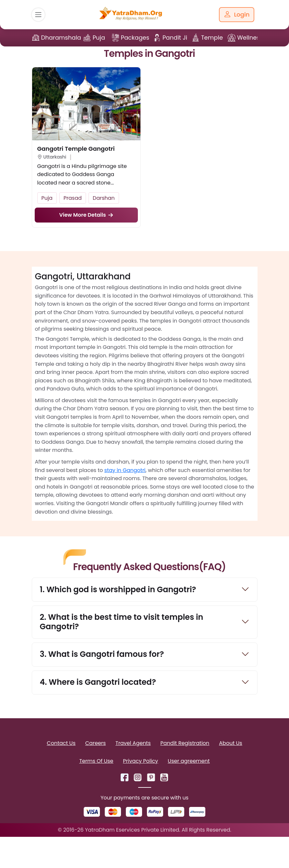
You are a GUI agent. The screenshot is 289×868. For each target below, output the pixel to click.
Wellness (250, 38)
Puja (99, 38)
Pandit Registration (185, 743)
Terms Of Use (96, 761)
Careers (96, 743)
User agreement (189, 761)
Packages (135, 38)
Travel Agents (133, 743)
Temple (212, 38)
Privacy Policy (140, 761)
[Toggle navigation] (38, 15)
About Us (230, 743)
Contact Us (61, 743)
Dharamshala (61, 38)
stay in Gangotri (125, 470)
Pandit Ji (175, 38)
